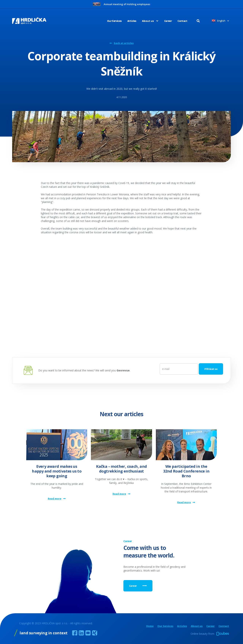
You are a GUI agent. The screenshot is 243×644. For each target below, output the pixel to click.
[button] (147, 21)
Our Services (114, 21)
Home (150, 626)
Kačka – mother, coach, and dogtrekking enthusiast (121, 469)
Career (168, 21)
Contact (182, 21)
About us (197, 626)
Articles (132, 21)
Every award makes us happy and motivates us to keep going (57, 471)
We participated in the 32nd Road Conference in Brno (186, 471)
